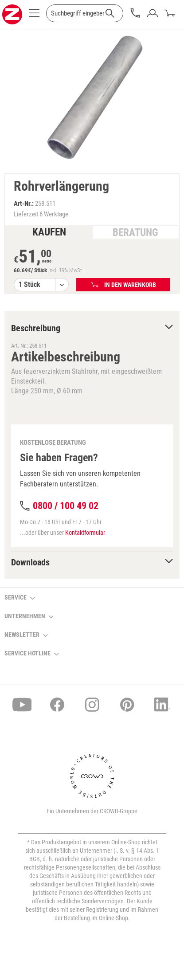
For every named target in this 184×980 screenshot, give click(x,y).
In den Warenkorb (123, 285)
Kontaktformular (85, 533)
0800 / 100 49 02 (66, 506)
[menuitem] (34, 16)
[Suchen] (110, 13)
